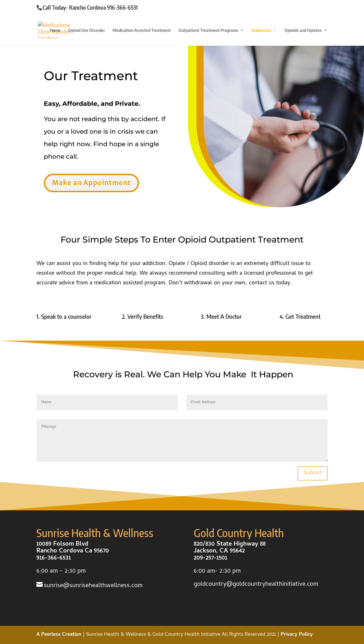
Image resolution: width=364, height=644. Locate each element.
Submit (313, 473)
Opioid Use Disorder (87, 30)
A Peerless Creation (60, 635)
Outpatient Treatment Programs (208, 30)
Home (55, 30)
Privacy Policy (297, 635)
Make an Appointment (91, 183)
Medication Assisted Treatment (142, 30)
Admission (261, 30)
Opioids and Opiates (303, 30)
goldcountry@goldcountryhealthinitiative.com (256, 585)
